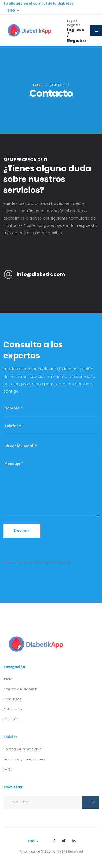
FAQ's (8, 769)
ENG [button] (13, 10)
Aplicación (13, 709)
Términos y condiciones (24, 759)
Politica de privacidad (22, 749)
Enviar (22, 531)
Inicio (38, 85)
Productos (12, 699)
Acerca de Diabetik (20, 689)
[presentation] (44, 549)
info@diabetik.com (41, 274)
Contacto (11, 719)
